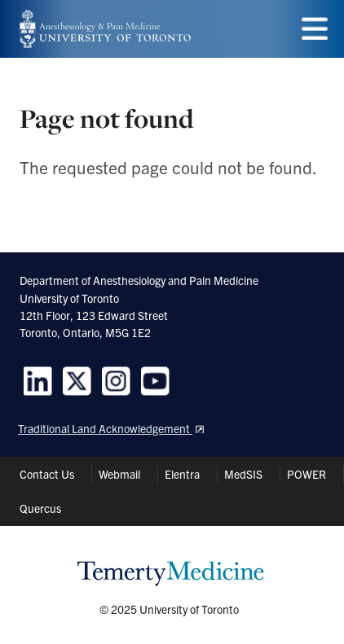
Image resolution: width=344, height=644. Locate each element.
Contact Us (47, 474)
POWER (307, 474)
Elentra (182, 474)
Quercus (40, 508)
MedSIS (243, 474)
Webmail (119, 474)
